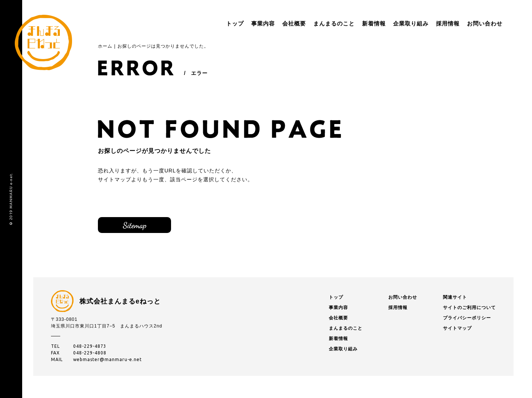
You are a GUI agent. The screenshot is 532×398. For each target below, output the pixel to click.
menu (502, 24)
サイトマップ (139, 226)
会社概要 (272, 23)
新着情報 (352, 23)
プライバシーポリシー (467, 320)
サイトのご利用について (469, 309)
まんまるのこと (312, 23)
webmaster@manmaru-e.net (108, 361)
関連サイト (455, 299)
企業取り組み (389, 23)
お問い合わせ (463, 23)
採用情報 (426, 23)
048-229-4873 (90, 348)
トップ (213, 23)
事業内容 (241, 23)
